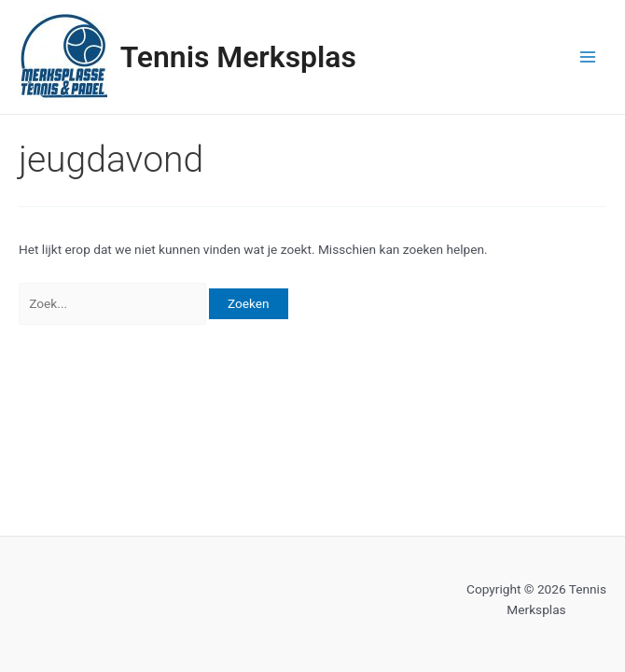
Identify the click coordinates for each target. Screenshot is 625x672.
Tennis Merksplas (238, 57)
